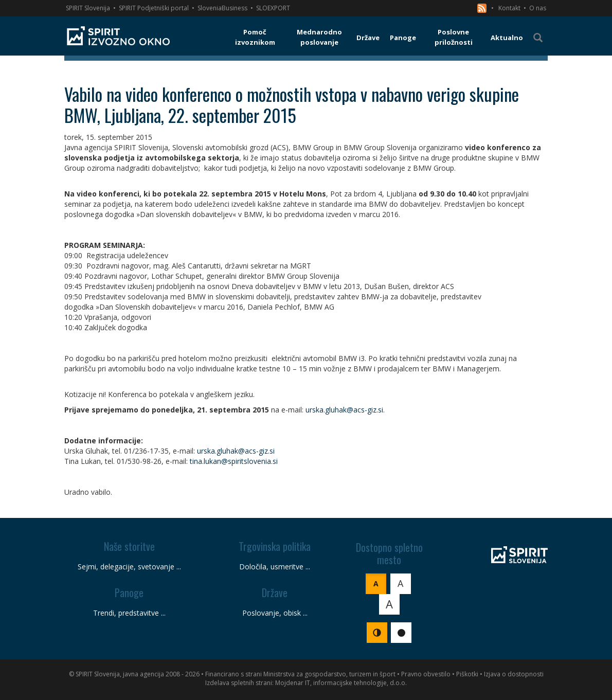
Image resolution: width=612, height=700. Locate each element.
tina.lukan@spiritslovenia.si (234, 461)
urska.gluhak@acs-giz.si (344, 410)
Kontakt (509, 8)
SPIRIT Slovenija (88, 8)
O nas (538, 8)
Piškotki (467, 674)
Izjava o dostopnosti (514, 674)
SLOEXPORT (273, 8)
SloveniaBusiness (222, 8)
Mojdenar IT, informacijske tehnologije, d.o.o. (341, 683)
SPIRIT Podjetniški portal (154, 8)
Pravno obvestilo (426, 674)
